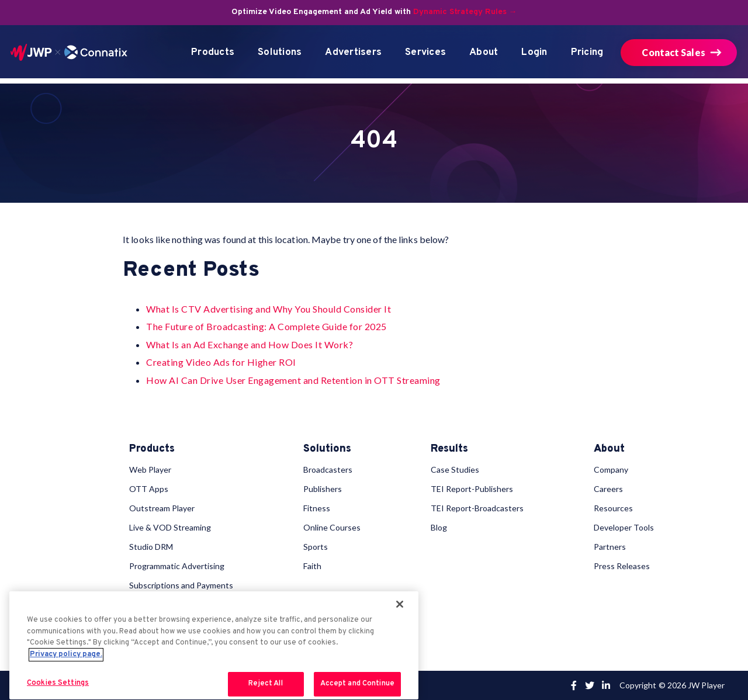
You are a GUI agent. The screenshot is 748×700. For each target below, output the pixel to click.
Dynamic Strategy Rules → (465, 12)
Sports (316, 547)
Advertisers (353, 53)
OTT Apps (149, 489)
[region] (214, 645)
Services (425, 53)
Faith (312, 566)
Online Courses (332, 527)
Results (449, 449)
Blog (439, 527)
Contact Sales (673, 52)
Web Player (150, 469)
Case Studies (455, 469)
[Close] (400, 604)
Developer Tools (624, 527)
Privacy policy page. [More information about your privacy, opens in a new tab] (66, 654)
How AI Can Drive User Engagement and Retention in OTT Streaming (293, 380)
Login (534, 53)
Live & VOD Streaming (170, 527)
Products (213, 53)
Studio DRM (151, 547)
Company (611, 469)
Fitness (317, 508)
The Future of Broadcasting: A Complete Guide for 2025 (266, 326)
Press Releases (622, 566)
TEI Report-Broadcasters (477, 508)
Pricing (587, 53)
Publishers (323, 489)
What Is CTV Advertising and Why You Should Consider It (269, 309)
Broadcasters (328, 469)
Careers (608, 489)
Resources (613, 508)
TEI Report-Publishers (472, 489)
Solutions (280, 53)
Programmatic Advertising (177, 566)
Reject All (265, 684)
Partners (610, 547)
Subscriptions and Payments (181, 585)
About (484, 53)
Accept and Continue (357, 684)
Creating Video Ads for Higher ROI (221, 362)
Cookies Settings (58, 683)
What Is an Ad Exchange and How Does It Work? (250, 344)
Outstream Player (162, 508)
